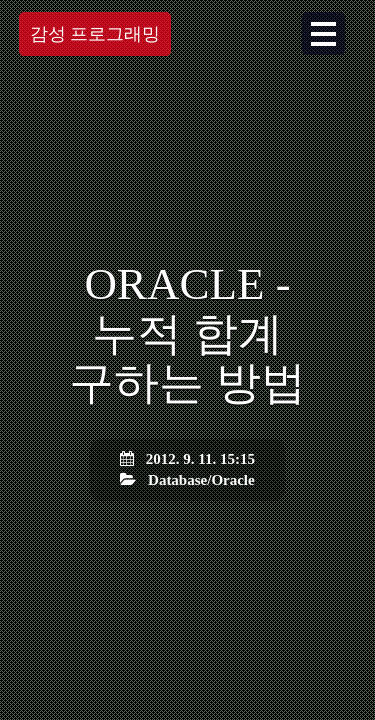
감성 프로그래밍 (95, 34)
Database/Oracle (201, 480)
